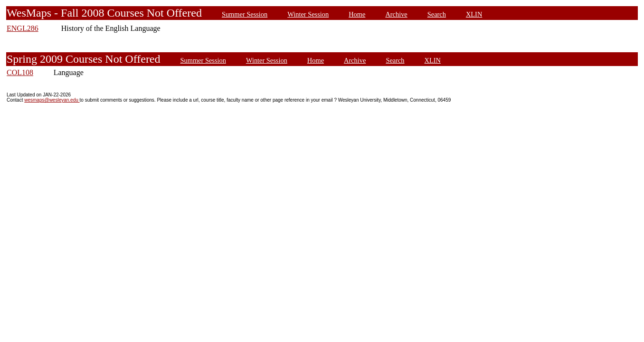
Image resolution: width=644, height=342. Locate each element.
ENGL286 (23, 28)
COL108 (20, 72)
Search (437, 14)
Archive (396, 14)
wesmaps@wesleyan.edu (52, 100)
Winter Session (308, 14)
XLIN (474, 14)
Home (357, 14)
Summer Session (245, 14)
